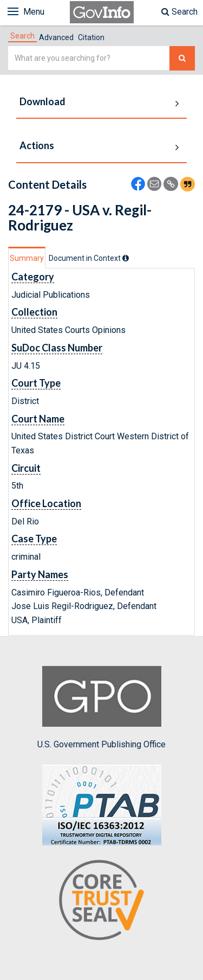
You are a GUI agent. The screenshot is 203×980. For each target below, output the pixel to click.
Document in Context (89, 258)
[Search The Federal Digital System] (182, 58)
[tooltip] (126, 258)
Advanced (56, 37)
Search (179, 12)
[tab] (22, 36)
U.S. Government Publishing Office (101, 708)
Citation (91, 37)
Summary (27, 258)
